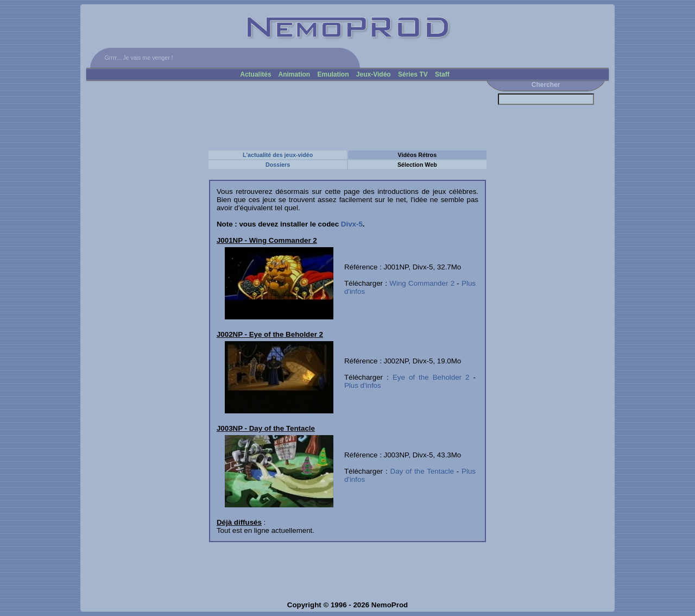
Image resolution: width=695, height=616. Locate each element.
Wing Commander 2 (422, 283)
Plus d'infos (363, 385)
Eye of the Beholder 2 (431, 377)
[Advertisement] (284, 115)
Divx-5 (352, 224)
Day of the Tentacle (422, 471)
